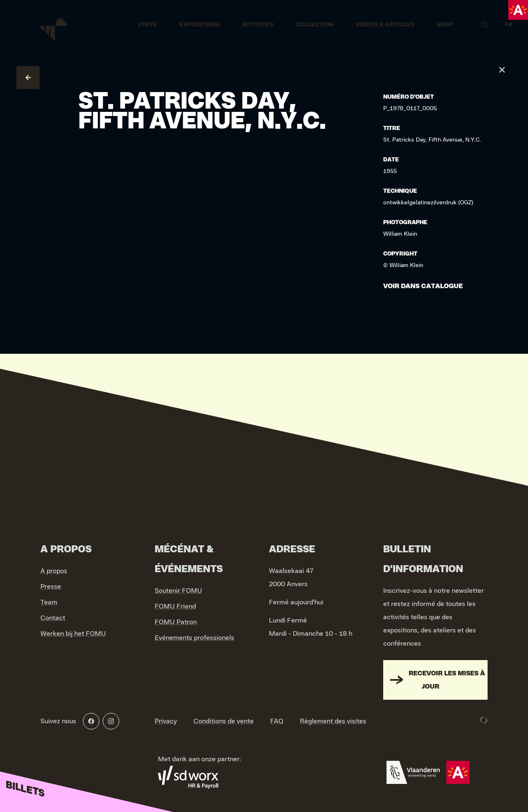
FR (509, 25)
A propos (54, 571)
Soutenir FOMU (178, 591)
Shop (445, 25)
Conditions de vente (224, 721)
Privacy (166, 721)
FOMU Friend (175, 606)
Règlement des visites (333, 721)
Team (49, 602)
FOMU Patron (176, 622)
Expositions (199, 25)
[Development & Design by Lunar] (484, 720)
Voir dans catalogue (423, 286)
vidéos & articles (385, 25)
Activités (258, 25)
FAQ (277, 721)
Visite (147, 25)
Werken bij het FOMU (73, 634)
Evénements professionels (194, 638)
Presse (51, 587)
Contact (53, 618)
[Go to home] (55, 25)
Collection (315, 25)
